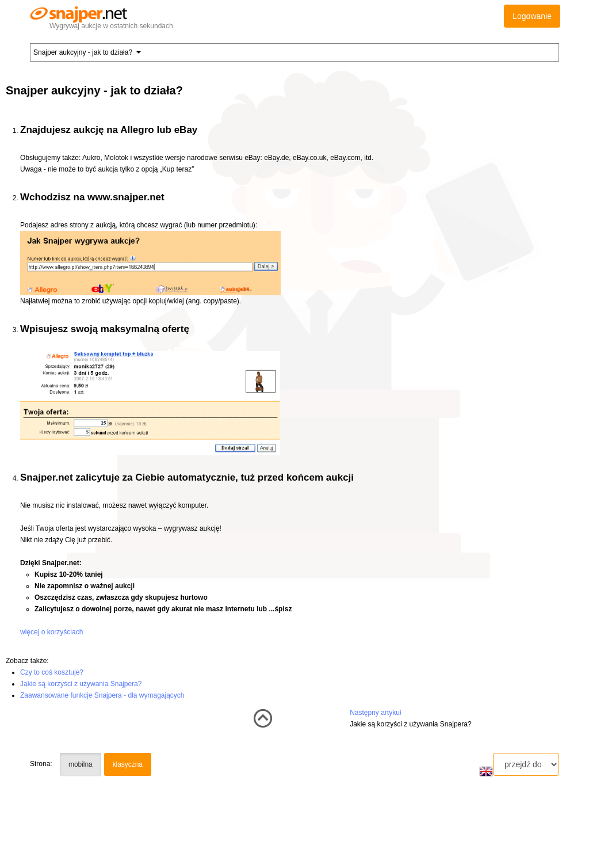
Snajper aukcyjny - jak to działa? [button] (87, 52)
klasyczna (128, 764)
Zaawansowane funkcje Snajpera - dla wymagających (102, 695)
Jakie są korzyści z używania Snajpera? (81, 684)
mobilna (81, 764)
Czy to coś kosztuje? (52, 672)
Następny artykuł (375, 713)
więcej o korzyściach (51, 632)
